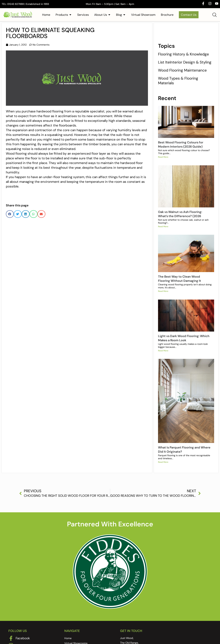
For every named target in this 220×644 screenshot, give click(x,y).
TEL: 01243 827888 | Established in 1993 (25, 4)
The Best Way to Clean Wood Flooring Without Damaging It (180, 279)
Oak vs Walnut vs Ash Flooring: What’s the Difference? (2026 (180, 214)
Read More (163, 157)
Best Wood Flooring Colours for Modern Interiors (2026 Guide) (181, 144)
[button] (10, 214)
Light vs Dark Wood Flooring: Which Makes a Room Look (184, 338)
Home (68, 639)
